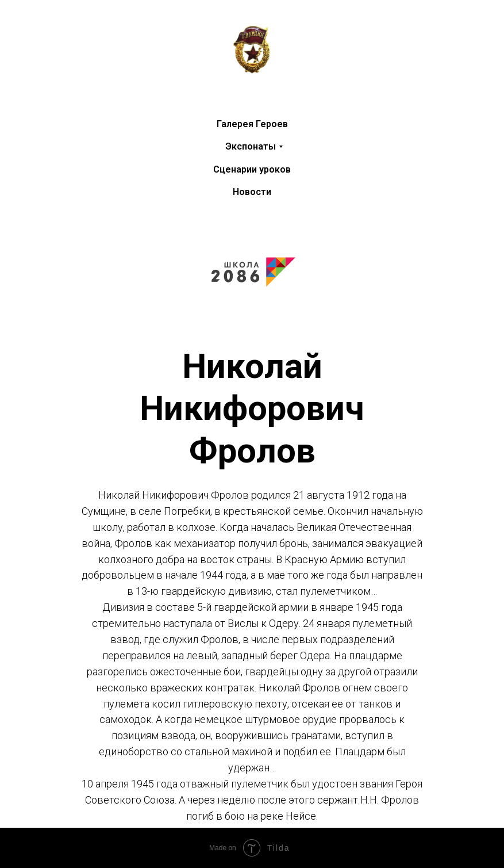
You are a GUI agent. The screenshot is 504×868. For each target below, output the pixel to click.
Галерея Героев (252, 124)
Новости (252, 192)
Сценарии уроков (252, 169)
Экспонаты (251, 146)
